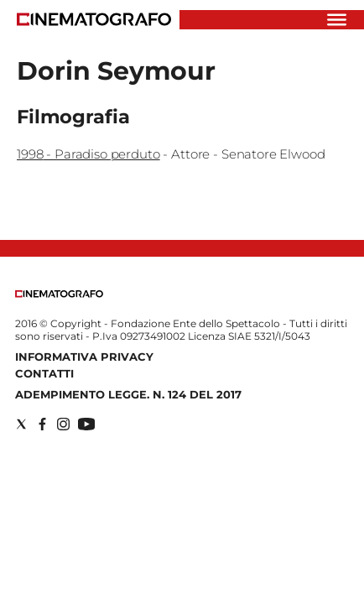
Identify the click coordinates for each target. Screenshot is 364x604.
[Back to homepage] (59, 294)
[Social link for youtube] (86, 424)
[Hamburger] (337, 20)
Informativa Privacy (84, 357)
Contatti (44, 373)
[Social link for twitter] (21, 424)
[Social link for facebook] (42, 424)
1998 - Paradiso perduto (88, 154)
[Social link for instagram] (63, 424)
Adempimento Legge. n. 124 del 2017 (128, 394)
